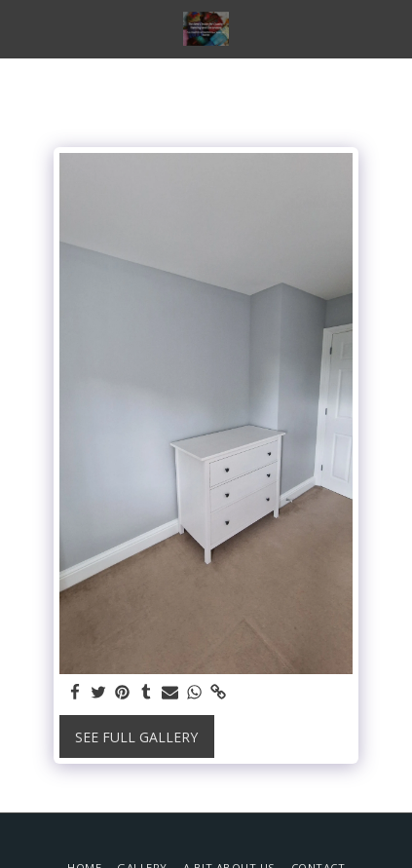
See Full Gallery (136, 737)
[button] (21, 28)
